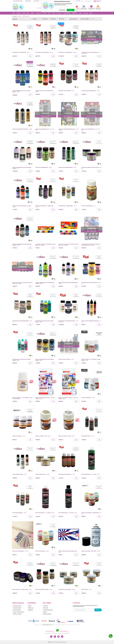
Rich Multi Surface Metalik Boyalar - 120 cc (90, 91)
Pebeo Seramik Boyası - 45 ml (88, 398)
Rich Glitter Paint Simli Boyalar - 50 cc (66, 91)
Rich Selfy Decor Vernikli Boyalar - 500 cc (44, 52)
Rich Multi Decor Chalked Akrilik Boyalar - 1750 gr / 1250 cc (68, 321)
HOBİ (80, 13)
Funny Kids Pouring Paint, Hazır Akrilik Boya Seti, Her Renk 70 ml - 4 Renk (91, 245)
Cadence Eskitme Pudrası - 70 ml (20, 474)
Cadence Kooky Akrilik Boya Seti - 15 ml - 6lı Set (91, 130)
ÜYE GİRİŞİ (78, 1)
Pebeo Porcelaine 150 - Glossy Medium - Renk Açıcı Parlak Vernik (22, 398)
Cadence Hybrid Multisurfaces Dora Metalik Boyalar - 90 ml (45, 360)
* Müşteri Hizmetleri (47, 614)
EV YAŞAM (85, 13)
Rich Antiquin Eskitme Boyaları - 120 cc (67, 474)
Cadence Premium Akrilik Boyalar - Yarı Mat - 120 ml (22, 206)
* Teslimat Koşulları (17, 608)
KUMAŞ (32, 13)
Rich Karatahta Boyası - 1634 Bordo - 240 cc (45, 513)
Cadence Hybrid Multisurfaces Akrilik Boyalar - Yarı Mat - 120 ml (22, 245)
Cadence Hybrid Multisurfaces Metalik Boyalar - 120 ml (68, 283)
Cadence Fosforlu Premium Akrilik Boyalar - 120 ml (45, 91)
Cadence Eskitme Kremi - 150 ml (42, 474)
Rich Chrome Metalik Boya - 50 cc (89, 206)
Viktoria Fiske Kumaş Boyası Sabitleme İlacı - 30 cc (68, 552)
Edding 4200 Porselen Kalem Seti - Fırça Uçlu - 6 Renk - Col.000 (68, 398)
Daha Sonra (62, 10)
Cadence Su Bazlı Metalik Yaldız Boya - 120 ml (22, 129)
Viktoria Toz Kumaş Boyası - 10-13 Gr (20, 551)
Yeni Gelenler (45, 19)
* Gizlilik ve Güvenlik (17, 614)
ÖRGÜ (54, 13)
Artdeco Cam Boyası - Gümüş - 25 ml (66, 436)
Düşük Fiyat (53, 19)
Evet (71, 10)
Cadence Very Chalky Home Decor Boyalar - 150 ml (91, 168)
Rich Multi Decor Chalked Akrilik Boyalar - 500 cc (22, 321)
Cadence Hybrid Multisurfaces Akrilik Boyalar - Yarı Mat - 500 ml (45, 283)
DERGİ (91, 13)
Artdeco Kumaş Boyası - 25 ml (42, 551)
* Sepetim (45, 612)
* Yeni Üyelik (45, 608)
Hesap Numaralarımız (18, 1)
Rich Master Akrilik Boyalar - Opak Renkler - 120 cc (45, 206)
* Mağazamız (30, 610)
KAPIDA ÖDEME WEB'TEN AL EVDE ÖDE (84, 9)
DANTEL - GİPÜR (47, 13)
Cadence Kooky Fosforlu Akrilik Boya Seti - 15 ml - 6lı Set (91, 53)
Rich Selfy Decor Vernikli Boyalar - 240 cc (21, 52)
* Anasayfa (45, 606)
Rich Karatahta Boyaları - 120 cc (19, 513)
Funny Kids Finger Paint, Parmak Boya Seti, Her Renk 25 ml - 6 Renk (23, 283)
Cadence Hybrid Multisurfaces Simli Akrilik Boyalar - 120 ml (21, 91)
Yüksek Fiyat (61, 19)
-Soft (49, 642)
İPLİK (14, 13)
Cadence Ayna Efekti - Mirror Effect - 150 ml (91, 551)
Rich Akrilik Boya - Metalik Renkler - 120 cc (67, 206)
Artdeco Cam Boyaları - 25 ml (19, 436)
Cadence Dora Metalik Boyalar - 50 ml (43, 167)
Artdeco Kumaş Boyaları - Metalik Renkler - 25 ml (91, 513)
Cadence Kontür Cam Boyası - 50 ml (66, 359)
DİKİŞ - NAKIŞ (26, 13)
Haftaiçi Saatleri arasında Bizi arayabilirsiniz (57, 633)
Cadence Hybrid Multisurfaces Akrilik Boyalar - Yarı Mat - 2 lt (22, 168)
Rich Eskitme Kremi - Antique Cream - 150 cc (22, 590)
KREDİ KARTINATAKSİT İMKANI (98, 9)
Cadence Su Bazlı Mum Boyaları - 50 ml (44, 590)
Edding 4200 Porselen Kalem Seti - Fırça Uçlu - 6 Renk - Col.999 (45, 398)
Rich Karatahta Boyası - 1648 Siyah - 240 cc (68, 513)
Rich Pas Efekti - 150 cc (86, 590)
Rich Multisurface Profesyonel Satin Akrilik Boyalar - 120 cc (44, 321)
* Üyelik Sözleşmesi (17, 606)
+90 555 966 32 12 (62, 631)
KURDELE (19, 13)
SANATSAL (75, 13)
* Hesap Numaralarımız (48, 610)
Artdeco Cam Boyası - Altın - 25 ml (43, 436)
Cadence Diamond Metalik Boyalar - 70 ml (67, 167)
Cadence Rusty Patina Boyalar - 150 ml (67, 590)
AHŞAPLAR (38, 13)
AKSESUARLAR (67, 13)
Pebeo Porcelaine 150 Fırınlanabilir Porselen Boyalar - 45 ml (91, 360)
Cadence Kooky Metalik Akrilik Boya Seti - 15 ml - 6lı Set (68, 130)
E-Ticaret (52, 642)
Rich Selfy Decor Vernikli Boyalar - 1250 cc (67, 52)
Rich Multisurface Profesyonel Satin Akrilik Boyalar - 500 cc (21, 360)
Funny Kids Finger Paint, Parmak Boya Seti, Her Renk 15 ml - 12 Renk (68, 245)
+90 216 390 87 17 (50, 631)
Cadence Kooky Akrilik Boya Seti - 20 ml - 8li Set (45, 130)
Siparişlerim (28, 1)
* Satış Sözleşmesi (17, 610)
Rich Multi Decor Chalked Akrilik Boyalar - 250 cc (91, 283)
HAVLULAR (59, 13)
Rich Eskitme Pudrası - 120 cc (88, 436)
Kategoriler (37, 1)
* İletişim (29, 606)
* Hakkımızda (30, 608)
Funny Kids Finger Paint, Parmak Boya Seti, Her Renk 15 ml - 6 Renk (46, 245)
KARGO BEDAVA (77, 9)
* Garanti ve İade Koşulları (18, 612)
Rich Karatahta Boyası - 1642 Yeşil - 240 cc (91, 474)
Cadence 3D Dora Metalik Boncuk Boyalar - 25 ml (91, 321)
